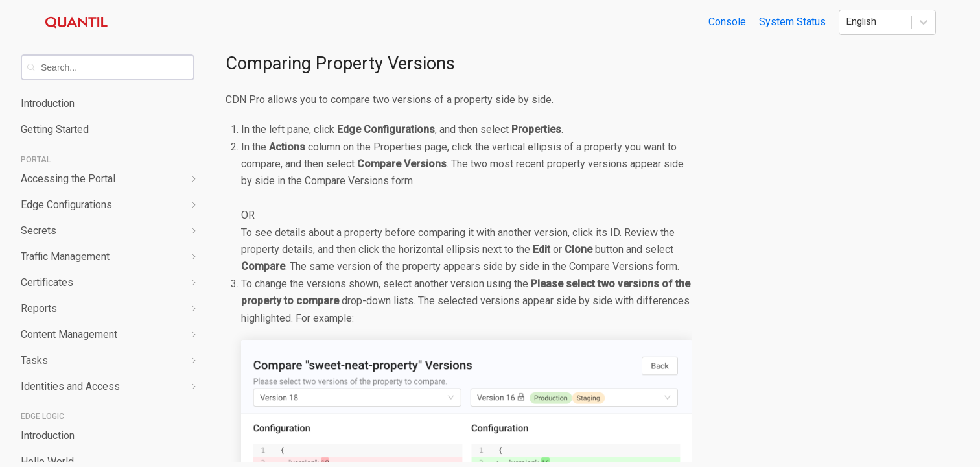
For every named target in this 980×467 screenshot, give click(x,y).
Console (727, 22)
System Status (792, 22)
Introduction (48, 103)
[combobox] (117, 67)
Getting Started (55, 129)
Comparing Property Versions (340, 64)
